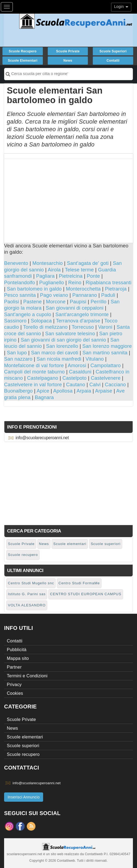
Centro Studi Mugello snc (31, 583)
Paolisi (12, 302)
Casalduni (80, 372)
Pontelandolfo (20, 283)
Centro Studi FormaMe (79, 583)
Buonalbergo (18, 391)
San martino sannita (105, 353)
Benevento (16, 263)
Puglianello (52, 283)
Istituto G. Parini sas (27, 594)
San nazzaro (18, 359)
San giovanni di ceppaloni (75, 308)
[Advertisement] (68, 197)
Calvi (95, 385)
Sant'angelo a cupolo (28, 315)
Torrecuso (83, 327)
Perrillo (99, 302)
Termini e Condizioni (27, 676)
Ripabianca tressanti (109, 283)
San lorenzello (62, 346)
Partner (14, 667)
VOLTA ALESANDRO (27, 605)
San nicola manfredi (59, 359)
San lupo (17, 353)
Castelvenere (106, 378)
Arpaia (84, 391)
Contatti (113, 61)
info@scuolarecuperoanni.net (42, 438)
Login (121, 7)
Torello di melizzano (45, 327)
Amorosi (77, 366)
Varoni (105, 327)
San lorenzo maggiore (107, 346)
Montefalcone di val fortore (34, 366)
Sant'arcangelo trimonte (82, 315)
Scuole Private (68, 51)
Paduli (108, 295)
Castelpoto (75, 378)
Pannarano (85, 295)
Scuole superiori (113, 51)
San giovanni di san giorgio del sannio (63, 340)
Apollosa (63, 391)
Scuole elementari (23, 61)
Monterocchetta (84, 289)
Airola (54, 270)
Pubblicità (17, 650)
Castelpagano (43, 378)
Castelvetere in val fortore (33, 385)
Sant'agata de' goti (88, 263)
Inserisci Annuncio (24, 797)
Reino (75, 283)
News (68, 61)
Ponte (93, 276)
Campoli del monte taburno (34, 372)
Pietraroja (116, 289)
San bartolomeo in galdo (34, 289)
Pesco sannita (20, 295)
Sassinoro (15, 321)
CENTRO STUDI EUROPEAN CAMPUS (86, 594)
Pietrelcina (71, 276)
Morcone (56, 302)
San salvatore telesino (70, 334)
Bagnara (44, 397)
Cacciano (115, 385)
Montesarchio (48, 263)
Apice (43, 391)
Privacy (14, 685)
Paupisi (78, 302)
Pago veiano (54, 295)
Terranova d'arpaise (78, 321)
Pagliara (45, 276)
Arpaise (104, 391)
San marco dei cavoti (55, 353)
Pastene (32, 302)
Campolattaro (106, 366)
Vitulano (95, 359)
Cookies (15, 693)
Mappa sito (18, 658)
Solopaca (41, 321)
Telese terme (79, 270)
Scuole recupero (23, 51)
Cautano (76, 385)
